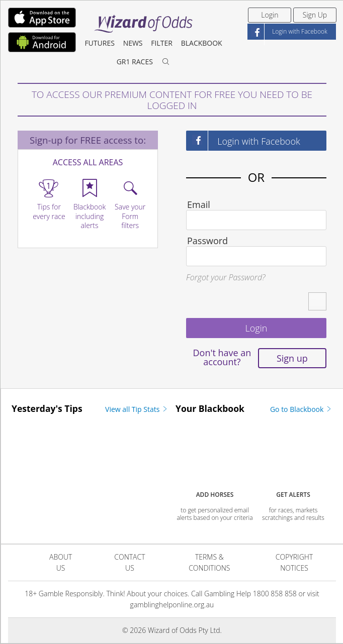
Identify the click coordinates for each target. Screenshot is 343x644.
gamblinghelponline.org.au (172, 605)
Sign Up (315, 15)
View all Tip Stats (137, 409)
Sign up (292, 358)
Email (199, 204)
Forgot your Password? (226, 277)
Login (270, 15)
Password (207, 241)
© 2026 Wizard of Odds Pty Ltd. (172, 630)
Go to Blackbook (301, 409)
